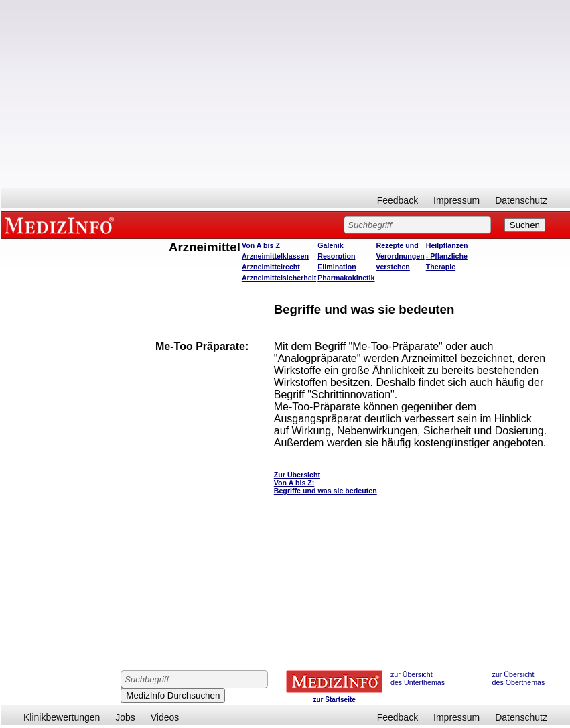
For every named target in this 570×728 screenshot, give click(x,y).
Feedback (398, 200)
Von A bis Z (261, 245)
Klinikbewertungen (62, 717)
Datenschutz (521, 200)
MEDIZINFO (62, 225)
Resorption (336, 256)
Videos (165, 717)
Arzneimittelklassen (275, 256)
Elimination (337, 267)
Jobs (125, 717)
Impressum (456, 200)
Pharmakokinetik (346, 278)
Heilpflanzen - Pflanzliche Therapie (447, 256)
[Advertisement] (286, 94)
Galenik (331, 245)
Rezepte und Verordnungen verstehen (401, 256)
